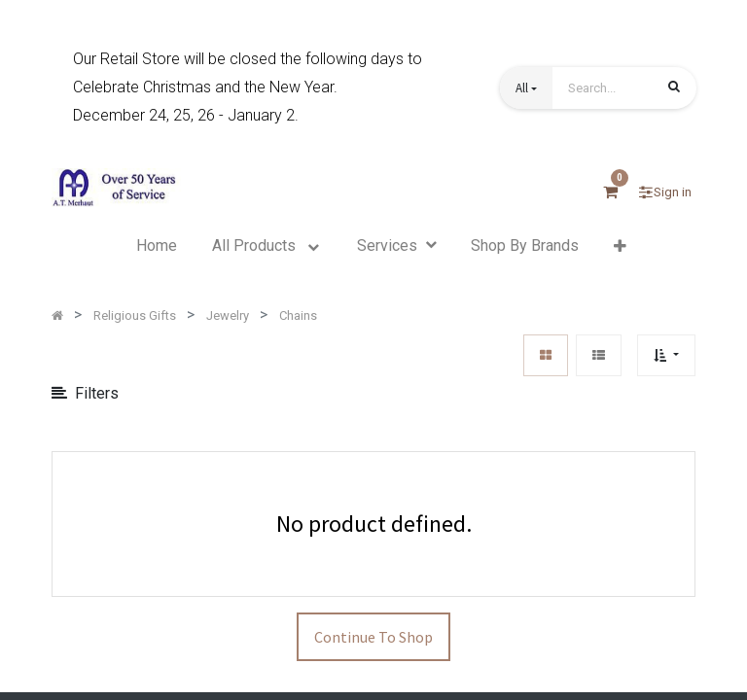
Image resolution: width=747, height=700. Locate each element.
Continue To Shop (373, 637)
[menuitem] (157, 246)
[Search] (674, 89)
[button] (526, 88)
